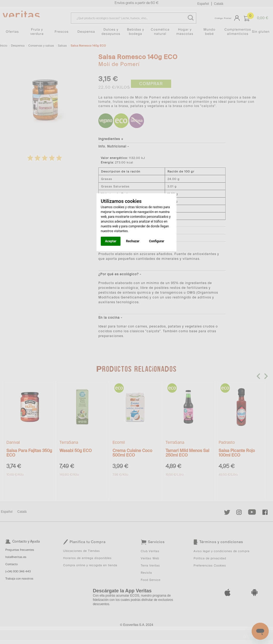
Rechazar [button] (133, 241)
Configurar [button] (157, 241)
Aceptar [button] (111, 241)
